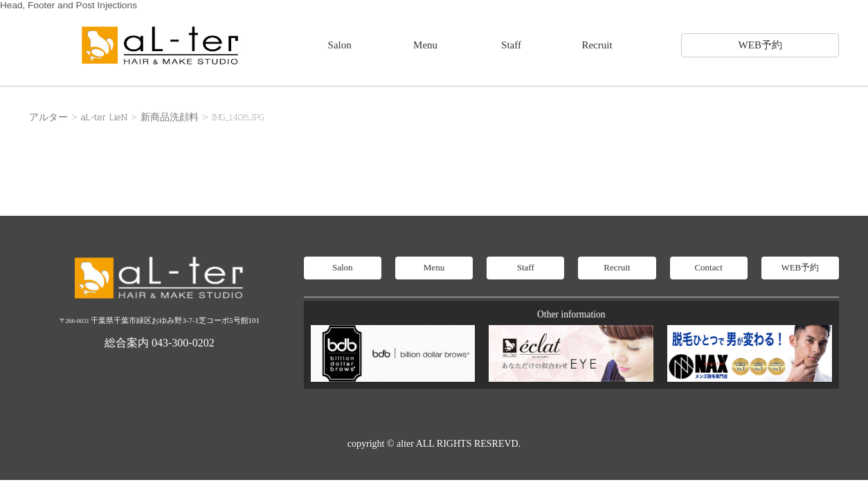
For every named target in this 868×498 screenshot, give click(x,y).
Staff (511, 45)
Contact (708, 267)
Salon (340, 45)
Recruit (597, 45)
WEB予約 (760, 45)
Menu (425, 45)
